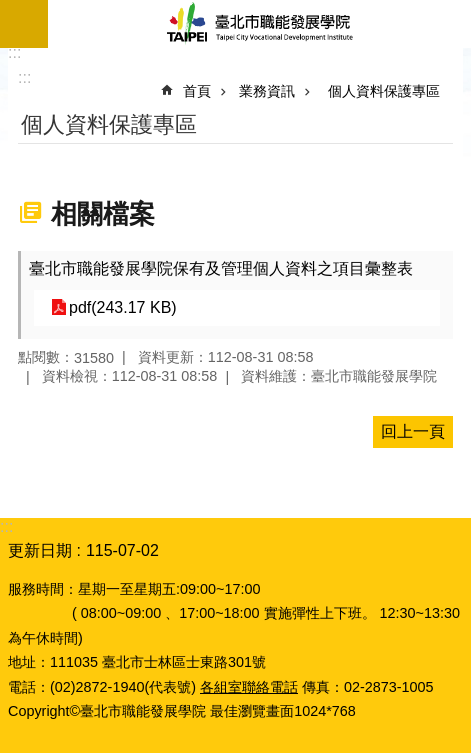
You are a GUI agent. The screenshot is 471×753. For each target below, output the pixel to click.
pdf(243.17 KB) (123, 307)
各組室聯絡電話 (249, 687)
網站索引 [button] (24, 24)
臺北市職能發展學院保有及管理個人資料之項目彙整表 (221, 268)
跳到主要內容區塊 (10, 10)
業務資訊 (267, 91)
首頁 (197, 91)
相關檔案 (103, 214)
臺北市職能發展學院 (259, 24)
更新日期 (40, 550)
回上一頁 (413, 431)
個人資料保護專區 (384, 91)
